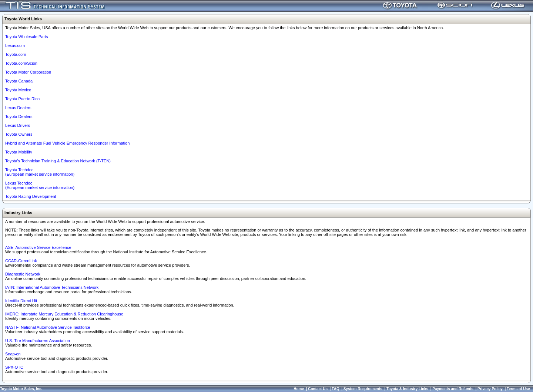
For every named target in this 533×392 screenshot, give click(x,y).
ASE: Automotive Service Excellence (38, 247)
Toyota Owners (19, 134)
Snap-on (13, 354)
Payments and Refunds (453, 389)
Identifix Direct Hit (21, 301)
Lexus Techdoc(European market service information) (40, 185)
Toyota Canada (19, 81)
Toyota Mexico (18, 90)
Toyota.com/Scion (21, 63)
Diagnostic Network (23, 274)
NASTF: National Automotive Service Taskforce (48, 327)
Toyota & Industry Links (407, 389)
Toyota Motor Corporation (28, 72)
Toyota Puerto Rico (22, 99)
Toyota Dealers (19, 116)
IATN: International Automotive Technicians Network (52, 287)
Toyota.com (16, 54)
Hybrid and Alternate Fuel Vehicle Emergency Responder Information (67, 143)
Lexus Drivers (18, 125)
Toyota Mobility (19, 152)
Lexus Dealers (18, 108)
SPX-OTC (14, 367)
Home (299, 389)
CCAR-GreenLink (21, 261)
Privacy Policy (490, 389)
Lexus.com (15, 45)
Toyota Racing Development (31, 196)
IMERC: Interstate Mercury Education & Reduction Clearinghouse (64, 314)
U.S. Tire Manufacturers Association (38, 341)
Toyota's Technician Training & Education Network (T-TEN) (58, 161)
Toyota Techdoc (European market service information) (40, 172)
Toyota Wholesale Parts (27, 37)
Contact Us (318, 389)
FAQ (336, 389)
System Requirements (363, 389)
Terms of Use (518, 389)
